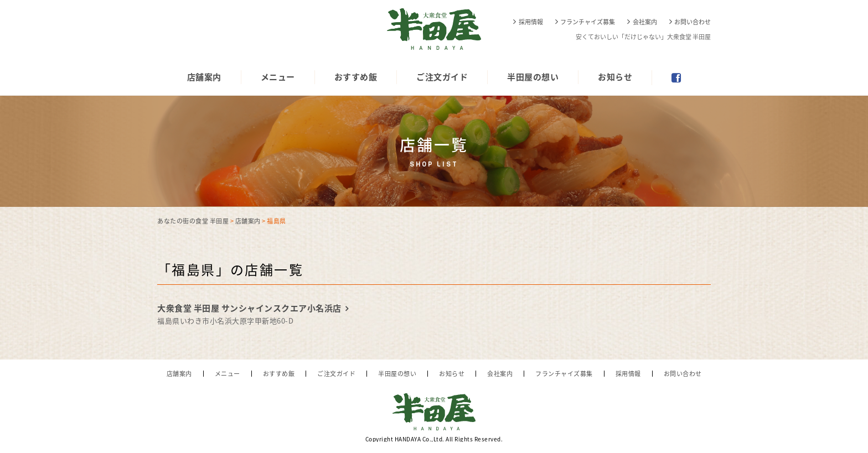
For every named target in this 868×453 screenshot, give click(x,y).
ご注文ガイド (442, 77)
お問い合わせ (693, 22)
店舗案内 (204, 77)
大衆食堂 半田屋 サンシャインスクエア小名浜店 (249, 308)
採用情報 (531, 22)
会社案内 (645, 22)
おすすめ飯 (356, 77)
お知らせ (615, 77)
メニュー (278, 77)
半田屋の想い (533, 77)
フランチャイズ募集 (588, 22)
